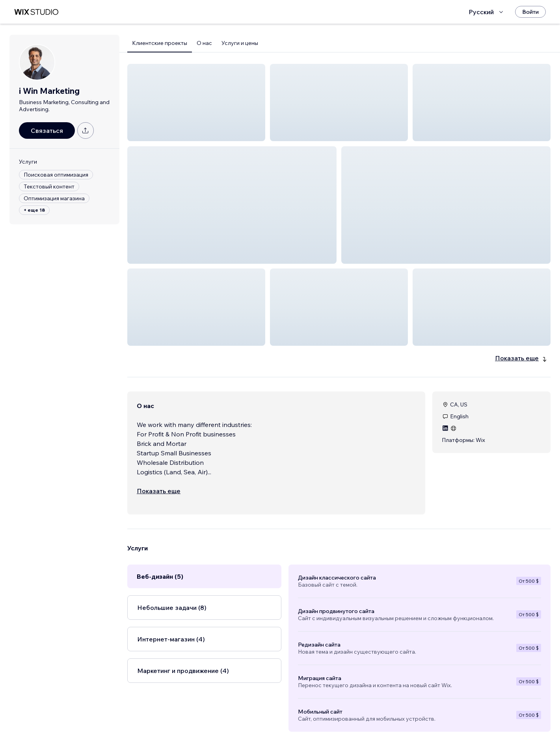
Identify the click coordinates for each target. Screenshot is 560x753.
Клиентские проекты (160, 43)
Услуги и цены (240, 43)
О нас (204, 43)
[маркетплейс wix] (36, 12)
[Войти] (530, 12)
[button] (196, 103)
